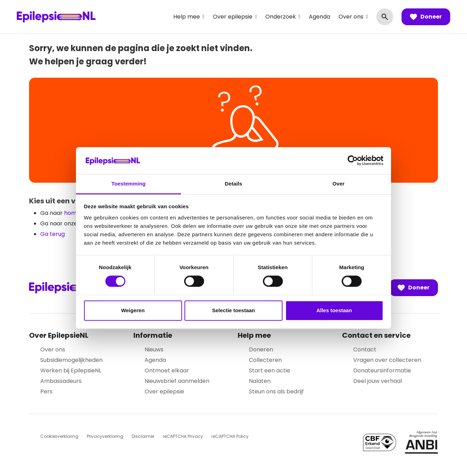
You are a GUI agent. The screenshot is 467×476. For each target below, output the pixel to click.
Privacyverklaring (105, 436)
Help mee (187, 17)
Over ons (351, 17)
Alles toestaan (334, 310)
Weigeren (133, 310)
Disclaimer (143, 436)
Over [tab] (339, 184)
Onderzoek (281, 17)
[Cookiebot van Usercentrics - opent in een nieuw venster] (353, 161)
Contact (365, 349)
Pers (46, 391)
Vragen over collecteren (387, 360)
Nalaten (260, 381)
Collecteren (265, 360)
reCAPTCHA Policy (230, 436)
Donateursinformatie (382, 370)
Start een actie (270, 370)
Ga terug (53, 234)
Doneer (426, 17)
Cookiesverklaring (59, 436)
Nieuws (154, 349)
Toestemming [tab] (128, 184)
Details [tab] (234, 184)
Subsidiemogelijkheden (71, 360)
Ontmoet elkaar (167, 370)
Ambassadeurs (61, 381)
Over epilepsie (233, 17)
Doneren (261, 349)
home (72, 213)
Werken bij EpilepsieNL (71, 370)
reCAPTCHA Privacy (183, 436)
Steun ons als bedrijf (276, 391)
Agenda (319, 17)
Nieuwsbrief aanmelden (177, 381)
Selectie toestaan (234, 310)
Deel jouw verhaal (378, 381)
